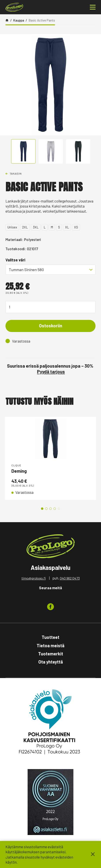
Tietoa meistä (50, 646)
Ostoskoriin (51, 326)
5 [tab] (59, 509)
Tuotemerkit (51, 654)
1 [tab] (42, 509)
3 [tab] (50, 509)
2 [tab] (46, 509)
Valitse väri (15, 260)
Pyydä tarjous (51, 371)
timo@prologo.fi (34, 578)
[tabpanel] (50, 458)
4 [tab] (55, 509)
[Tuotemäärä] (50, 307)
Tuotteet (50, 637)
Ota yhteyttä (51, 662)
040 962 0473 (70, 578)
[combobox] (50, 270)
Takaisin (16, 173)
